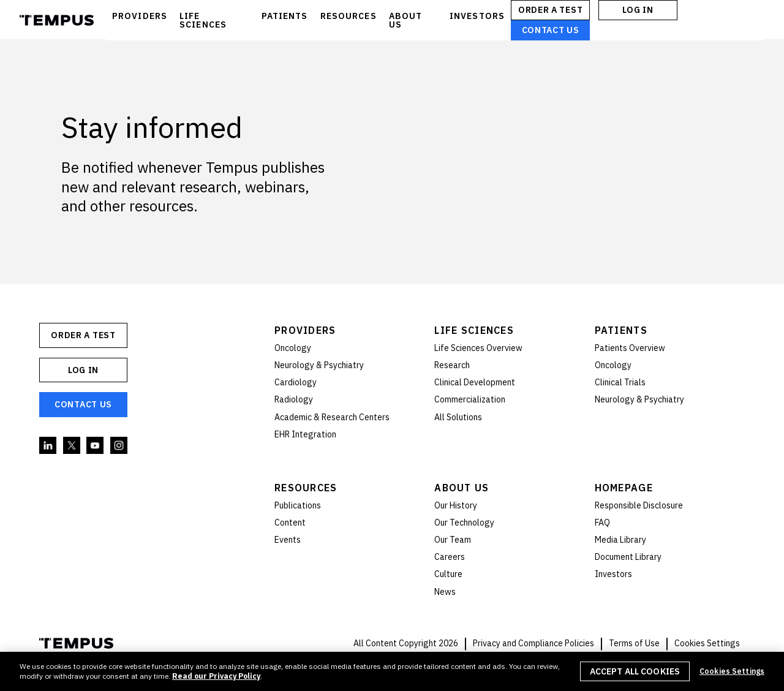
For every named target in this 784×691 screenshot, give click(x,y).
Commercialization (470, 399)
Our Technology (464, 523)
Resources (306, 488)
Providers (305, 330)
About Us (462, 488)
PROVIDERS (140, 16)
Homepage (624, 488)
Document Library (628, 557)
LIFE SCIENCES (203, 20)
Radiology (294, 399)
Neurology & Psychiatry (319, 365)
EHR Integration (305, 434)
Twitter (72, 446)
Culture (448, 574)
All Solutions (458, 417)
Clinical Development (475, 382)
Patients (621, 330)
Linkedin (48, 446)
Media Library (620, 540)
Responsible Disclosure (639, 505)
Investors (613, 574)
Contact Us (551, 30)
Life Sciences (474, 330)
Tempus (57, 20)
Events (288, 540)
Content (290, 523)
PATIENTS (285, 16)
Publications (298, 505)
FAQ (602, 523)
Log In (638, 10)
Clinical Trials (620, 382)
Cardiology (296, 382)
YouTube (96, 446)
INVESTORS (477, 16)
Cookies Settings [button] (707, 643)
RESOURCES (349, 16)
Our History (456, 505)
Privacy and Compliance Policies (533, 643)
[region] (392, 671)
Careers (450, 557)
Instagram (119, 446)
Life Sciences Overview (478, 348)
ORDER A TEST (550, 10)
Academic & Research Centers (332, 417)
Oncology (293, 348)
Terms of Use (634, 643)
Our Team (453, 540)
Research (452, 365)
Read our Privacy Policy (216, 676)
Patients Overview (630, 348)
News (445, 592)
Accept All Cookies (635, 671)
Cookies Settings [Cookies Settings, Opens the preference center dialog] (732, 671)
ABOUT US (406, 20)
